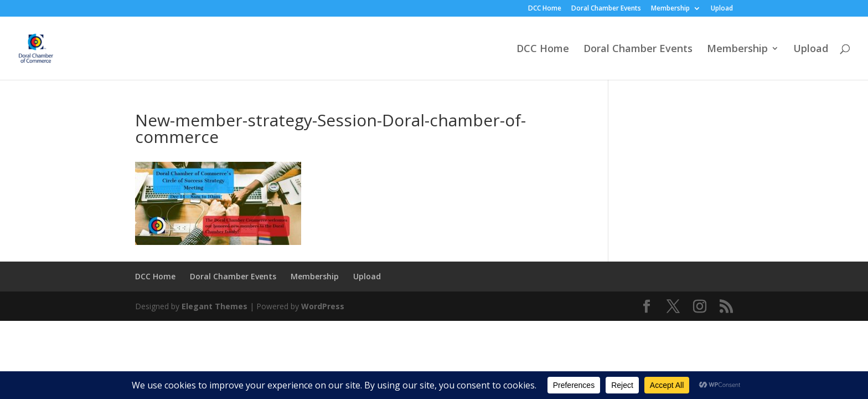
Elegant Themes (215, 306)
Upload (722, 9)
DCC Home (545, 9)
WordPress (323, 306)
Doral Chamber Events (606, 9)
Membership (670, 9)
